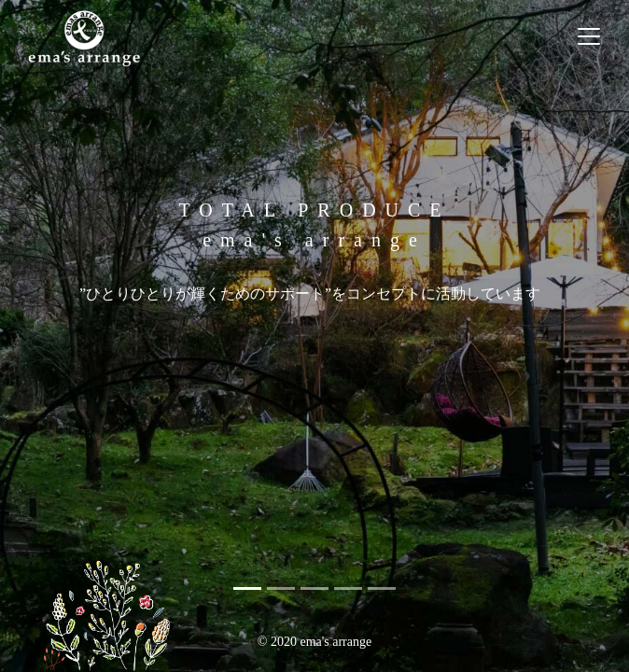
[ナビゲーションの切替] (589, 36)
